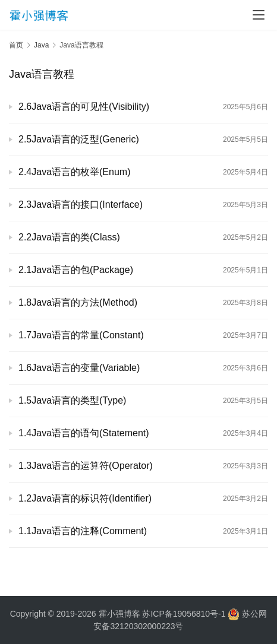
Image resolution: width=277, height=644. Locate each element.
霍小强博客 (119, 614)
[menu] (259, 15)
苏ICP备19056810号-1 (184, 614)
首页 (16, 45)
